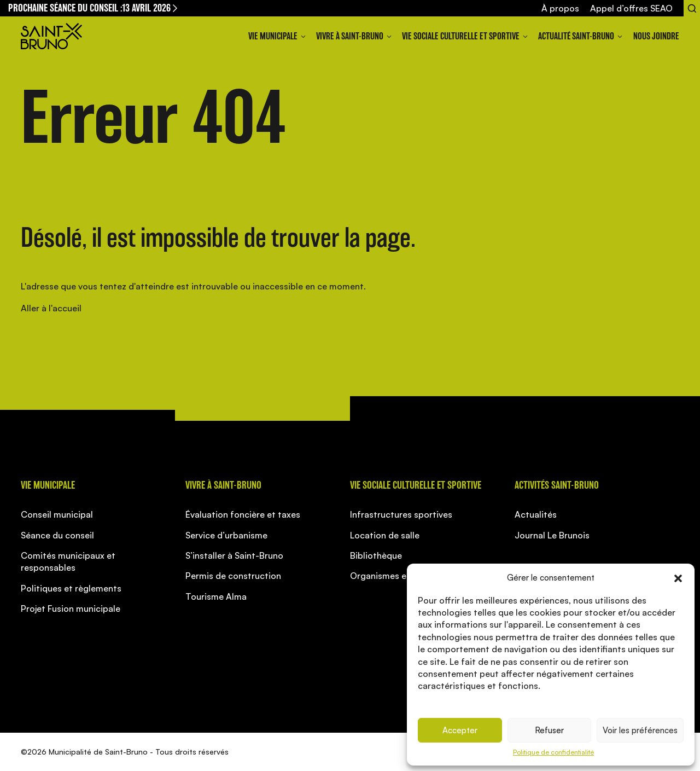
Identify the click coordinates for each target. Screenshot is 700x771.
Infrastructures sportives (401, 514)
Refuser (549, 730)
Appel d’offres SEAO (631, 8)
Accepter (460, 730)
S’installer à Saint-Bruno (234, 555)
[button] (678, 577)
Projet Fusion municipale (71, 608)
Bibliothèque (376, 555)
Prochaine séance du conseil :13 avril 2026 (94, 8)
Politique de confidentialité (553, 752)
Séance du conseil (57, 535)
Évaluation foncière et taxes (243, 514)
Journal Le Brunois (552, 535)
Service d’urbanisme (226, 535)
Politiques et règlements (71, 588)
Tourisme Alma (216, 596)
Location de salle (385, 535)
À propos (560, 8)
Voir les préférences (640, 730)
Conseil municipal (57, 514)
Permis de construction (233, 576)
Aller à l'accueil (51, 308)
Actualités (536, 514)
